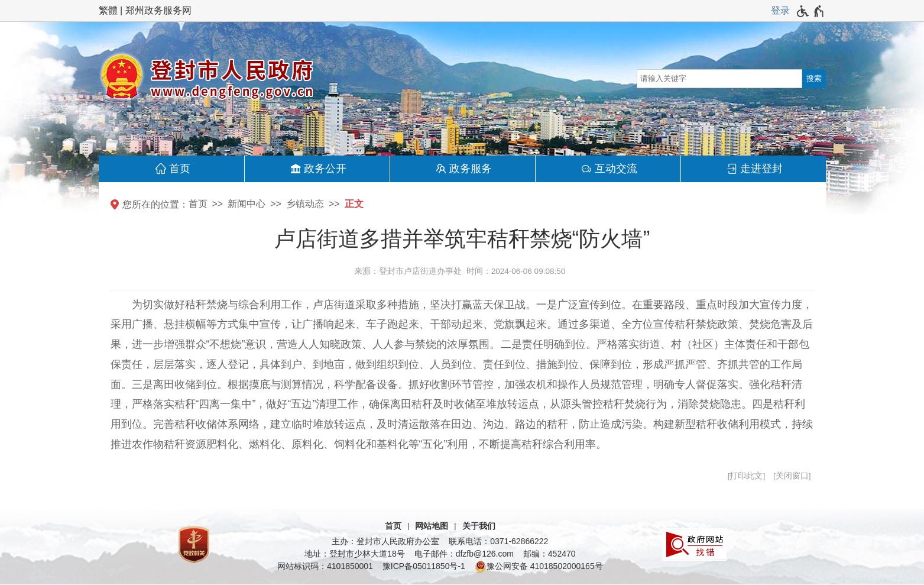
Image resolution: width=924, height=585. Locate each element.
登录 (780, 10)
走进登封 (761, 169)
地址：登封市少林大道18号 (355, 554)
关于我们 (479, 526)
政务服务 (471, 169)
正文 (354, 204)
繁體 (108, 10)
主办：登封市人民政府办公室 (385, 541)
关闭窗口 (792, 476)
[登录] (780, 11)
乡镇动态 (305, 204)
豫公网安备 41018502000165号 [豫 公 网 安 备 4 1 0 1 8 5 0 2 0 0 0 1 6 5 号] (539, 567)
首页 (180, 169)
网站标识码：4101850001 (325, 566)
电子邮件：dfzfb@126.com (464, 554)
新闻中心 (247, 204)
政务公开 (325, 169)
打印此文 (746, 476)
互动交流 (616, 169)
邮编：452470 (549, 554)
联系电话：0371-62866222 (498, 541)
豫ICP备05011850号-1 (424, 566)
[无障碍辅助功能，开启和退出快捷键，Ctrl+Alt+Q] (811, 11)
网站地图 (432, 526)
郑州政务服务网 (158, 10)
